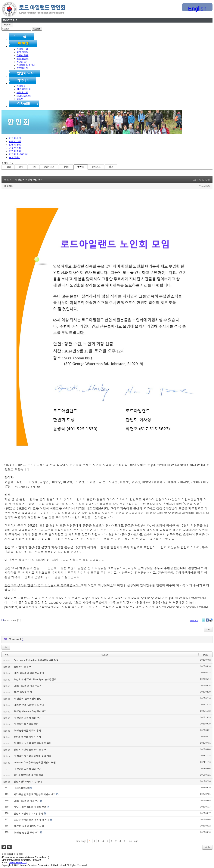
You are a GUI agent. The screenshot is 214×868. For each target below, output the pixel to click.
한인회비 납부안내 (26, 65)
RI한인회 (9, 186)
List (208, 629)
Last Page (134, 841)
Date (206, 654)
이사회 (66, 167)
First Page (80, 841)
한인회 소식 (22, 62)
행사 (21, 167)
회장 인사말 (22, 52)
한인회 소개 (22, 49)
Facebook (207, 621)
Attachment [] (12, 620)
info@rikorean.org (18, 863)
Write (207, 847)
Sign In (7, 25)
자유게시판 (22, 92)
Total (8, 167)
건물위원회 (49, 167)
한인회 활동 (22, 55)
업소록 (20, 99)
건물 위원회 (22, 59)
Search (4, 847)
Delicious (211, 621)
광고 (111, 167)
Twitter (203, 621)
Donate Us (9, 20)
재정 (34, 167)
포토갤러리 (22, 68)
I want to (194, 620)
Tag (9, 847)
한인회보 (21, 86)
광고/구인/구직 (24, 96)
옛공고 (81, 167)
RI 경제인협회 (24, 89)
